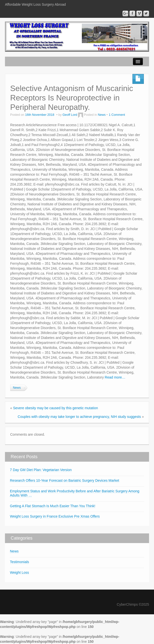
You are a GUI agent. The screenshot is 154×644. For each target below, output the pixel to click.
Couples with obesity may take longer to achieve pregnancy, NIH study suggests (79, 417)
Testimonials (19, 562)
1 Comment (117, 115)
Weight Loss (19, 572)
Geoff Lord (70, 115)
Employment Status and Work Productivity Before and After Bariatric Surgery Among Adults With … (75, 493)
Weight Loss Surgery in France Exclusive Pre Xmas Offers (55, 516)
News (102, 115)
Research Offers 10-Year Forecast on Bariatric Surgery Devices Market (64, 480)
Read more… (115, 377)
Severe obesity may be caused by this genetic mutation (56, 408)
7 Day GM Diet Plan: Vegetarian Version (41, 470)
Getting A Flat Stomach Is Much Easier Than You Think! (53, 506)
